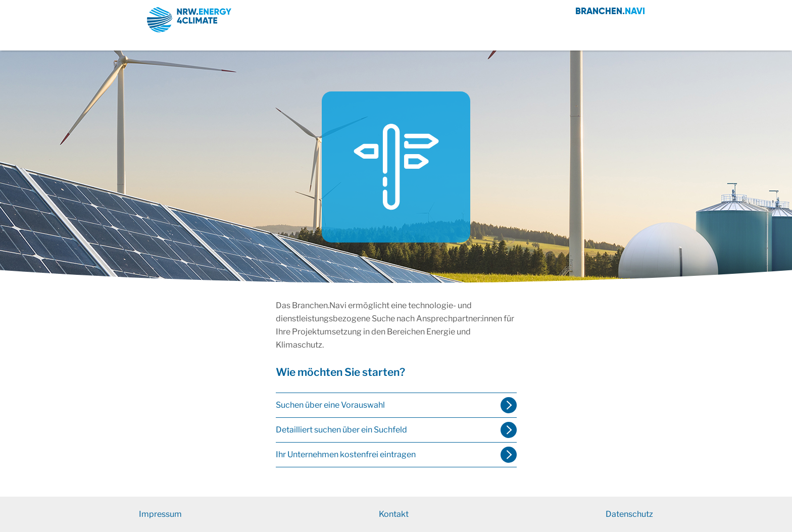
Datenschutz (629, 514)
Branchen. (610, 11)
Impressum (160, 514)
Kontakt (394, 514)
